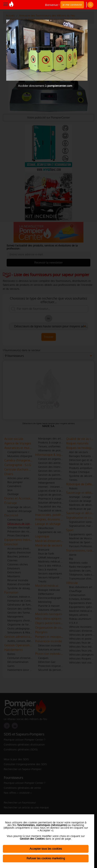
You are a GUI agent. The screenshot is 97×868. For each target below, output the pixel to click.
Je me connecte (72, 5)
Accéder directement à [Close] (45, 86)
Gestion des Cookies (32, 839)
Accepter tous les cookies (46, 849)
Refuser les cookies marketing (46, 858)
